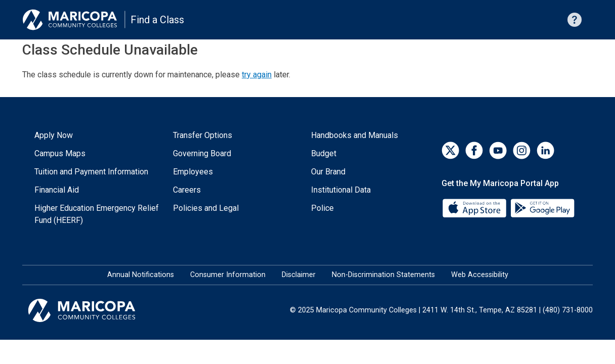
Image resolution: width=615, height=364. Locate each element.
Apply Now (54, 135)
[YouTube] (498, 150)
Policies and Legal (206, 208)
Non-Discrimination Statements (383, 275)
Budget (324, 153)
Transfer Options (203, 135)
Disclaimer (299, 275)
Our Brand (328, 172)
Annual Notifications (141, 275)
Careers (187, 190)
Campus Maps (60, 153)
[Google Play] (542, 208)
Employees (193, 172)
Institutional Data (341, 190)
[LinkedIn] (545, 150)
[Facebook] (474, 150)
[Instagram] (522, 150)
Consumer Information (228, 275)
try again (257, 75)
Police (322, 208)
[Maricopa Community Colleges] (94, 310)
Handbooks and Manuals (355, 135)
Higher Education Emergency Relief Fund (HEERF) (97, 214)
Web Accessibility (480, 275)
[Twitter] (450, 150)
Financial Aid (57, 190)
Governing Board (202, 153)
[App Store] (475, 208)
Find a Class (157, 20)
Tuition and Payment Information (91, 172)
